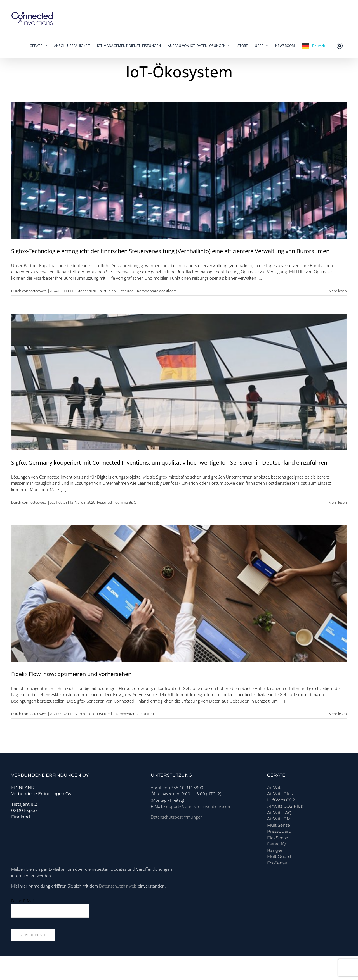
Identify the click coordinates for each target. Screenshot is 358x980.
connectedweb (34, 291)
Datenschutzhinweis (118, 886)
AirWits (275, 787)
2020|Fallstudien (102, 291)
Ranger (275, 850)
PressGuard (279, 831)
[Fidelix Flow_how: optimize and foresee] (179, 593)
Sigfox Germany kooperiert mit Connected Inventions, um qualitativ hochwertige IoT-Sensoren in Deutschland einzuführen (169, 462)
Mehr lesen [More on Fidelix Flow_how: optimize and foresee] (338, 714)
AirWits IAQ (279, 813)
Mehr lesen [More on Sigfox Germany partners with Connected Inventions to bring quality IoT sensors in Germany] (338, 502)
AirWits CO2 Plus (285, 806)
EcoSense (277, 863)
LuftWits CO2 (281, 800)
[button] (340, 46)
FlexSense (278, 838)
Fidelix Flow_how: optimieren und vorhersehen (71, 674)
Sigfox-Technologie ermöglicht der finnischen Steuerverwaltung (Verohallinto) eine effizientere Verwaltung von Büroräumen (170, 251)
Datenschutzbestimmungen (177, 817)
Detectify (276, 844)
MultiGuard (279, 856)
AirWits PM (279, 819)
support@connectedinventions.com (198, 806)
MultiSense (279, 825)
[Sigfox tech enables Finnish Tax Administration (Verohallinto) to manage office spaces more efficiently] (179, 170)
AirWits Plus (280, 794)
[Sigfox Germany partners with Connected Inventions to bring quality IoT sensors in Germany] (179, 382)
